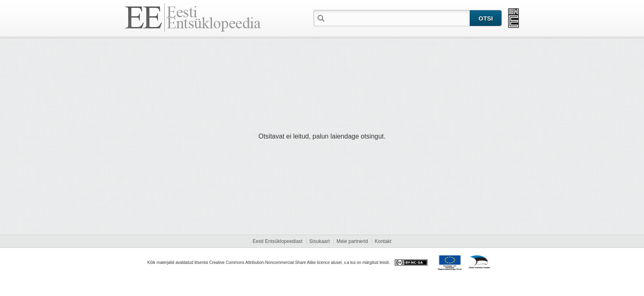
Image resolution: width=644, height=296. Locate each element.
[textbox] (398, 18)
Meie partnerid (352, 241)
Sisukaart (320, 241)
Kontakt (383, 241)
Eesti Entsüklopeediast (277, 241)
